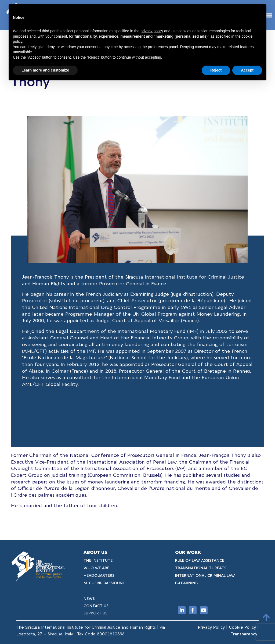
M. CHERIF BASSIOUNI (104, 583)
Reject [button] (216, 70)
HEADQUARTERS (99, 576)
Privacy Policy (211, 627)
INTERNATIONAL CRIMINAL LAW (205, 576)
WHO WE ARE (96, 568)
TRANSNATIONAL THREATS (201, 568)
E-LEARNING (187, 583)
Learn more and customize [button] (45, 70)
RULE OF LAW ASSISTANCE (200, 561)
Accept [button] (247, 70)
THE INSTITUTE (98, 561)
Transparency (245, 634)
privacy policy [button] (152, 31)
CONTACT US (96, 606)
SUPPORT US (95, 613)
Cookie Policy (242, 627)
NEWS (89, 599)
